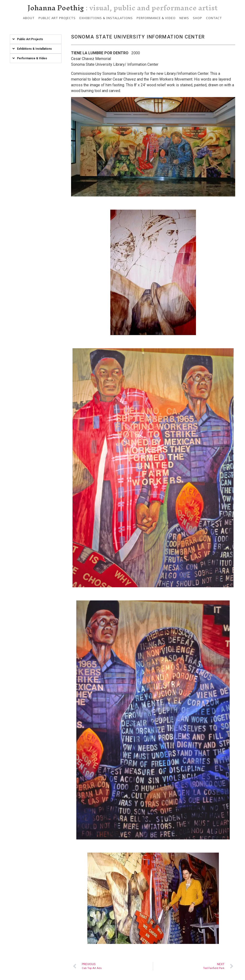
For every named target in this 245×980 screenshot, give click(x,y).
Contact (214, 18)
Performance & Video (156, 18)
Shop (198, 18)
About (29, 18)
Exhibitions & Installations (106, 18)
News (184, 18)
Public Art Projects (57, 18)
